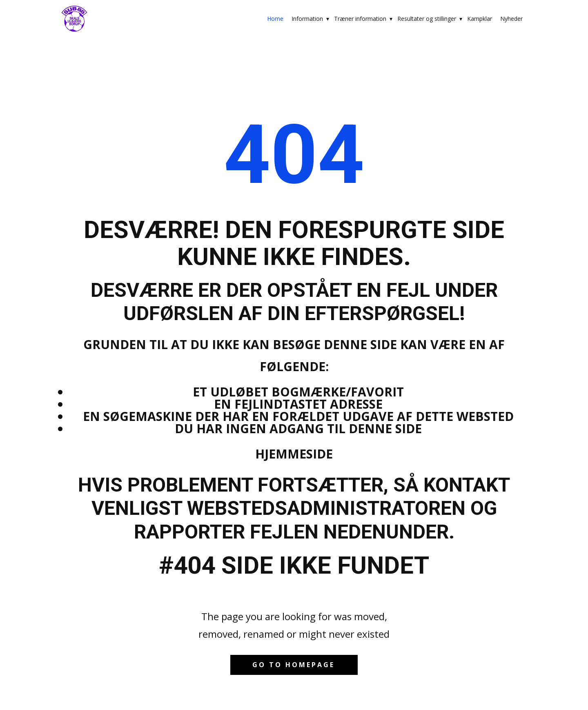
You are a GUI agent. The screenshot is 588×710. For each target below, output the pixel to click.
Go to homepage (294, 665)
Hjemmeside (294, 454)
